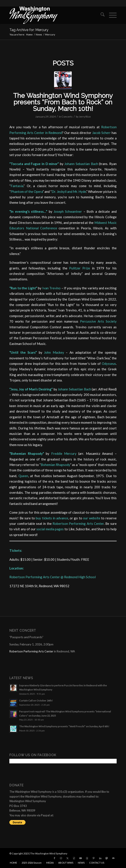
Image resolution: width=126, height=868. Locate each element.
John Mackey (54, 352)
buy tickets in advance (52, 518)
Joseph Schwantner (68, 211)
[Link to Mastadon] (107, 858)
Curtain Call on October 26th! (36, 700)
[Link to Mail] (113, 858)
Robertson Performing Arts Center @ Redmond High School (53, 577)
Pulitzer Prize (80, 268)
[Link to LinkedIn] (100, 858)
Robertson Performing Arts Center (78, 524)
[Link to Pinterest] (94, 858)
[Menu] (111, 15)
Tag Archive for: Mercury (29, 30)
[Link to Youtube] (81, 858)
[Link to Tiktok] (74, 858)
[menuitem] (100, 15)
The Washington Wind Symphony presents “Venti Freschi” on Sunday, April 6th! (64, 726)
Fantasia (17, 186)
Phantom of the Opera (27, 192)
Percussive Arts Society (98, 321)
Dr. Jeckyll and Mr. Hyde (69, 192)
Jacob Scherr (101, 133)
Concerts (67, 117)
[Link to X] (68, 858)
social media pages (50, 529)
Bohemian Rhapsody (55, 465)
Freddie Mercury (64, 453)
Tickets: (16, 550)
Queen (23, 476)
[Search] (100, 15)
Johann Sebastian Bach (81, 164)
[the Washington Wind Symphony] (52, 15)
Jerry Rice (85, 117)
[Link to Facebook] (54, 858)
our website (92, 518)
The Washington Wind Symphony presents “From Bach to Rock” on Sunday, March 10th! (63, 102)
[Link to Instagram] (61, 858)
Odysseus (109, 364)
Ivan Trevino (51, 288)
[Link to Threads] (87, 858)
